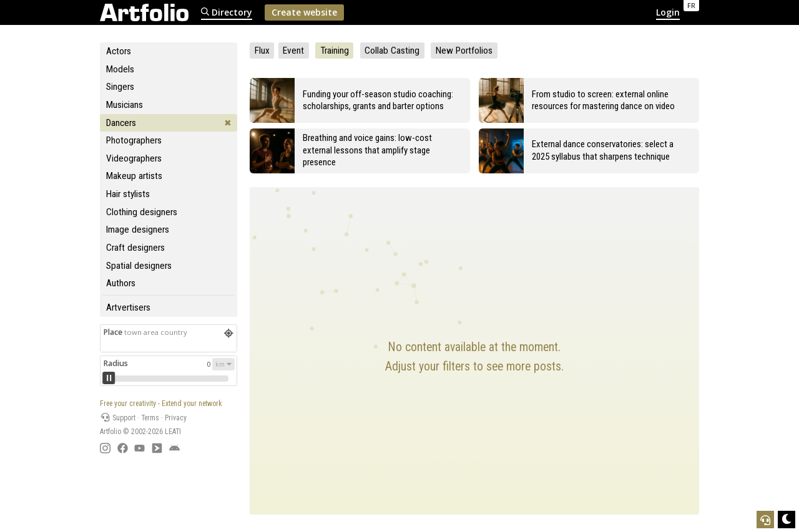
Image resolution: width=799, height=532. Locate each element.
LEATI (173, 432)
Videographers (134, 158)
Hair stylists (128, 194)
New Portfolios (464, 51)
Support (118, 418)
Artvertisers (128, 307)
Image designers (138, 230)
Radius (115, 363)
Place (145, 332)
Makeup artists (134, 176)
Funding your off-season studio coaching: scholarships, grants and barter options (378, 100)
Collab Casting (392, 51)
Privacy (176, 418)
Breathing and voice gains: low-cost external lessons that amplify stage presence (367, 150)
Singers (120, 87)
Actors (119, 51)
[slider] (109, 378)
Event (293, 51)
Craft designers (135, 248)
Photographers (134, 140)
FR (691, 5)
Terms (150, 418)
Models (120, 69)
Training (335, 51)
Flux (262, 51)
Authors (121, 283)
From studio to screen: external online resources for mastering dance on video (603, 100)
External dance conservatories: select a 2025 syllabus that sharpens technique (603, 150)
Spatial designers (139, 266)
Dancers (121, 123)
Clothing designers (142, 212)
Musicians (125, 105)
